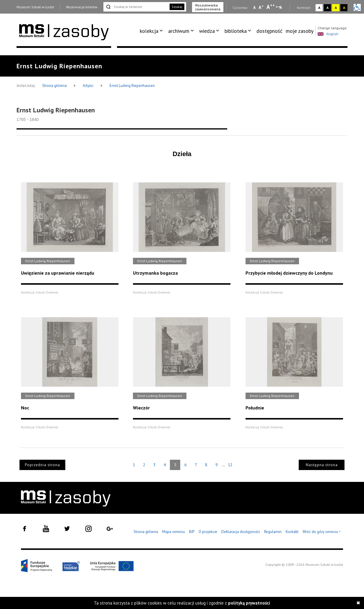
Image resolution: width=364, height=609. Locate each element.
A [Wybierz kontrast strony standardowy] (319, 8)
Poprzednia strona (42, 465)
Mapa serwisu (174, 532)
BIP (192, 532)
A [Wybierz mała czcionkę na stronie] (254, 7)
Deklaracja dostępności (241, 532)
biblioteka (236, 31)
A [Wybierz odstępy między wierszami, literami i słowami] (281, 7)
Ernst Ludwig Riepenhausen (132, 86)
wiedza (207, 31)
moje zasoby (300, 31)
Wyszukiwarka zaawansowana (208, 7)
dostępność (269, 31)
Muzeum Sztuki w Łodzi (35, 7)
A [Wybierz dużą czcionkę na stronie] (271, 7)
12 (230, 465)
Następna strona (322, 465)
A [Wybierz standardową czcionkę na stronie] (261, 7)
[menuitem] (152, 31)
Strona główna (55, 86)
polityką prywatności (249, 603)
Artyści (88, 86)
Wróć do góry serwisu (322, 532)
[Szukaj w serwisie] (136, 7)
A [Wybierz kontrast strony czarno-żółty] (344, 8)
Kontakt (292, 532)
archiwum (179, 31)
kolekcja (149, 31)
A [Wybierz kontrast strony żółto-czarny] (336, 8)
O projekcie (208, 532)
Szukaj (177, 7)
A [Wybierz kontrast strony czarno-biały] (328, 8)
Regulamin (273, 532)
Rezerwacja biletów (82, 7)
